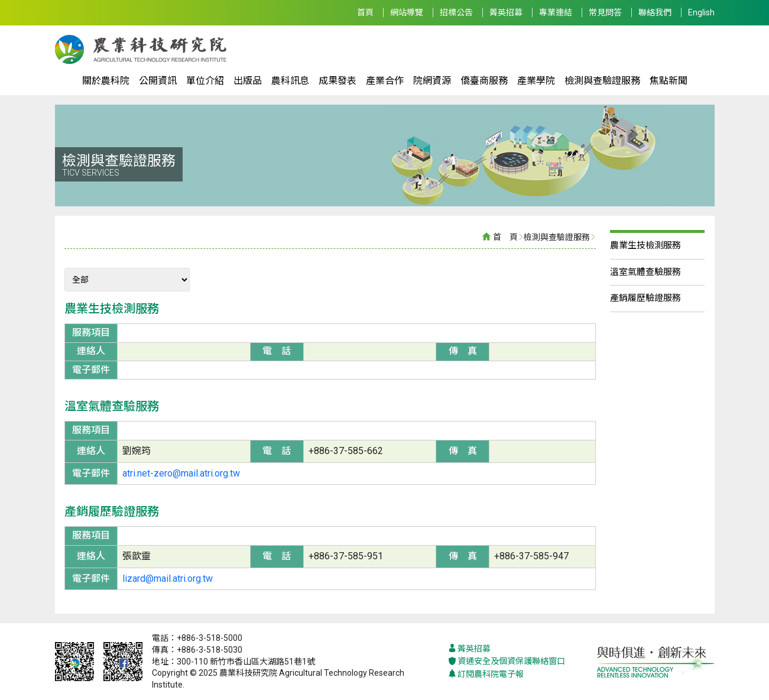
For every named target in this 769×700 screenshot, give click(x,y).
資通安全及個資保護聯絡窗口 (507, 661)
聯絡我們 (655, 12)
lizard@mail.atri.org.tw (168, 579)
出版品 (248, 81)
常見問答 (605, 12)
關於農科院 (106, 81)
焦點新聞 (669, 81)
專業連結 (556, 12)
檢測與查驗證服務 (602, 81)
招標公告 (456, 12)
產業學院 (536, 81)
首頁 (365, 12)
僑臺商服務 (484, 81)
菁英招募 (506, 12)
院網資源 (432, 81)
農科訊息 (290, 81)
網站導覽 (407, 12)
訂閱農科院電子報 (486, 674)
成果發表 (338, 81)
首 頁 (505, 237)
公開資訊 (158, 81)
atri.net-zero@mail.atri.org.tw (181, 473)
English (701, 12)
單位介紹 (205, 81)
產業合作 (385, 81)
